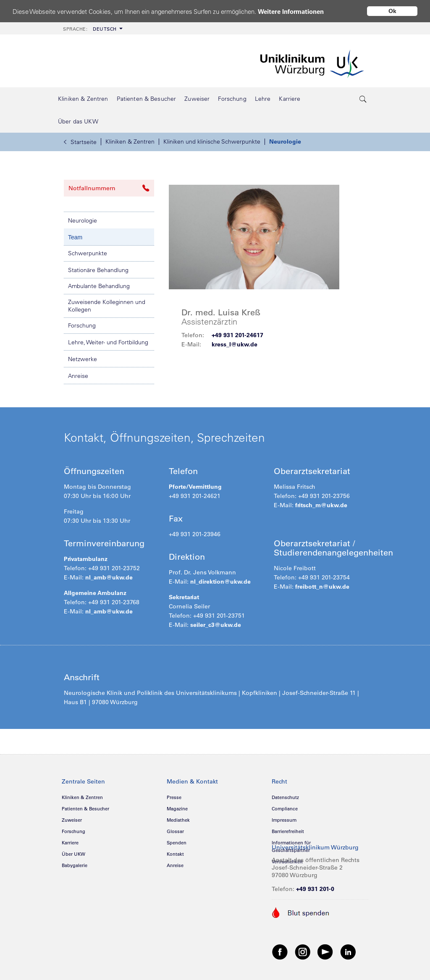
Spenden (177, 843)
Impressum (284, 820)
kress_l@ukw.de (235, 344)
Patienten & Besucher (85, 809)
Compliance (285, 809)
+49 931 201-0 (315, 889)
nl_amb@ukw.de (108, 577)
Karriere (70, 843)
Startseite (80, 142)
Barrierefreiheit (288, 831)
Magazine (177, 809)
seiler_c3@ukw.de (216, 625)
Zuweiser (72, 820)
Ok (392, 11)
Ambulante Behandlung (99, 286)
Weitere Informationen (291, 12)
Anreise (78, 376)
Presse (174, 797)
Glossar (175, 831)
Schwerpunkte (88, 253)
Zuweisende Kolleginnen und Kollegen (107, 306)
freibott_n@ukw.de (322, 587)
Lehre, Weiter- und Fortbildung (108, 342)
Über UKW (73, 854)
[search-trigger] (363, 99)
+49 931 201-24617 (237, 335)
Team (75, 237)
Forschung (82, 325)
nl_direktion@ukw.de (220, 582)
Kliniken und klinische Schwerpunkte (212, 141)
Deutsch (90, 29)
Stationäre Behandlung (98, 270)
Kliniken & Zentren (130, 141)
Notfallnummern (109, 188)
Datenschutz (285, 797)
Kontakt (175, 854)
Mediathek (178, 820)
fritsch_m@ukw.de (321, 505)
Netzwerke (83, 359)
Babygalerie (75, 865)
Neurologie (285, 141)
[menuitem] (92, 28)
